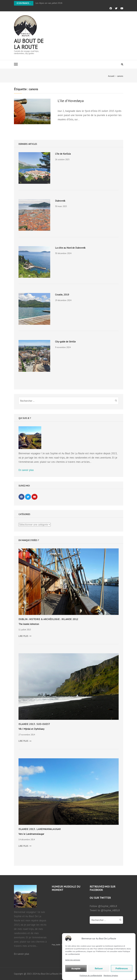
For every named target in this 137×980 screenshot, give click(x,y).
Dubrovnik (60, 201)
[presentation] (34, 168)
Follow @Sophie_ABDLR (103, 906)
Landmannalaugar (49, 829)
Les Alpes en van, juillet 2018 (49, 3)
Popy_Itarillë (56, 945)
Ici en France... (24, 3)
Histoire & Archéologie (44, 619)
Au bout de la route (29, 44)
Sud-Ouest (43, 724)
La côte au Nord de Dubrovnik (70, 248)
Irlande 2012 (70, 619)
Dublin (23, 619)
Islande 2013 (27, 724)
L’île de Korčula (63, 154)
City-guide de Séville (65, 342)
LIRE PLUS (25, 636)
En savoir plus (26, 470)
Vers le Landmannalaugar (31, 834)
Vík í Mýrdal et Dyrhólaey (31, 729)
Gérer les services (73, 970)
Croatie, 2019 (62, 295)
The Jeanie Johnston (29, 624)
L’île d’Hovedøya (71, 101)
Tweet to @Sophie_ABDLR (105, 910)
